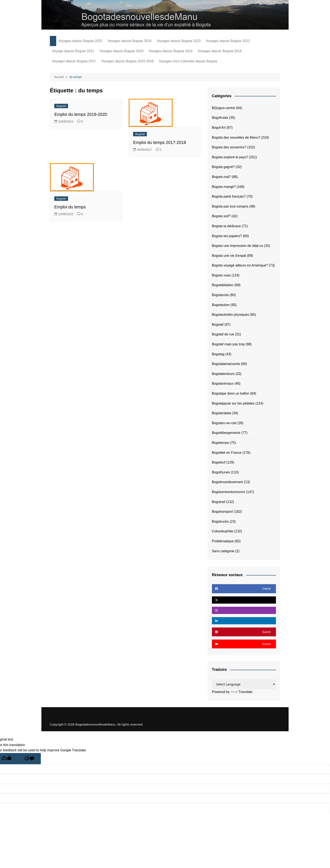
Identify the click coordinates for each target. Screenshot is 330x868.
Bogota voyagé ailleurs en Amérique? (240, 265)
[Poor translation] (29, 759)
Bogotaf (61, 106)
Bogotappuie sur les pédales (233, 403)
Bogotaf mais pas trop (228, 344)
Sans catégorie (223, 551)
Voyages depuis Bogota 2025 (80, 41)
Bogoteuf (219, 462)
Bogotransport (223, 512)
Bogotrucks (220, 521)
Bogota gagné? (223, 167)
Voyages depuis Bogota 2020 (121, 51)
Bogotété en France (227, 453)
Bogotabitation (223, 285)
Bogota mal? (221, 177)
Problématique (223, 541)
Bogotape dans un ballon (231, 393)
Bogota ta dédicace (226, 226)
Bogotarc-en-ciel (224, 423)
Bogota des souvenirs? (229, 147)
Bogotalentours (223, 374)
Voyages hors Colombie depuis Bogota (188, 61)
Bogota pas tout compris (230, 206)
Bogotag (218, 354)
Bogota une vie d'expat (229, 256)
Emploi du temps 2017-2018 (160, 142)
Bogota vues (221, 275)
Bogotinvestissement (228, 482)
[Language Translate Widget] (244, 684)
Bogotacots (220, 295)
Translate (242, 692)
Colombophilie (223, 531)
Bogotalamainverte (226, 364)
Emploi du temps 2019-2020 (81, 114)
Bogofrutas (220, 118)
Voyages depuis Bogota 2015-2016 (127, 61)
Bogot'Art (219, 128)
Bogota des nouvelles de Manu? (236, 137)
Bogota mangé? (224, 187)
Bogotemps (220, 443)
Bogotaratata (222, 413)
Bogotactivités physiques (230, 315)
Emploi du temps (70, 207)
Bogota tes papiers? (227, 236)
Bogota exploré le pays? (230, 157)
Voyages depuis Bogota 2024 (130, 41)
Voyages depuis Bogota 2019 (170, 51)
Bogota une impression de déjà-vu (238, 246)
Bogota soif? (221, 216)
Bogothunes (221, 472)
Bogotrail (219, 502)
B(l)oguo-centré (224, 108)
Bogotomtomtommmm (228, 492)
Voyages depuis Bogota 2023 (179, 41)
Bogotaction (221, 305)
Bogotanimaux (223, 383)
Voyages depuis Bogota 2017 (74, 61)
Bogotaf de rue (223, 334)
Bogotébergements (226, 433)
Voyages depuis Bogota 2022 (228, 41)
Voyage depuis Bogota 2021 (73, 51)
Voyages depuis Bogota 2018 (220, 51)
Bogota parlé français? (229, 196)
